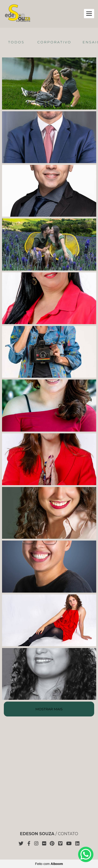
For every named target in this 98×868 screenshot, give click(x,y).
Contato (68, 834)
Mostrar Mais (49, 709)
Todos (16, 42)
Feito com (49, 864)
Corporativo (54, 42)
